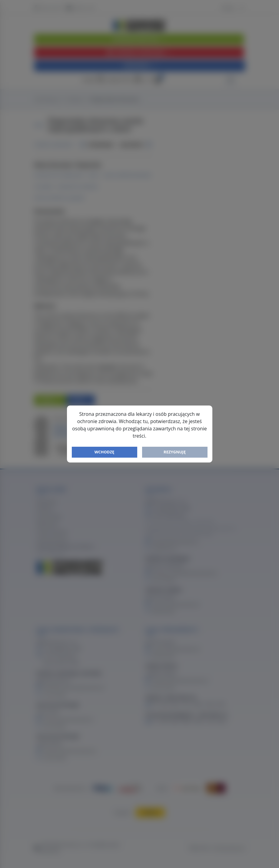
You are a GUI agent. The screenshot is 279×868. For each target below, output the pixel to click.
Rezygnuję (175, 452)
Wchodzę (105, 452)
